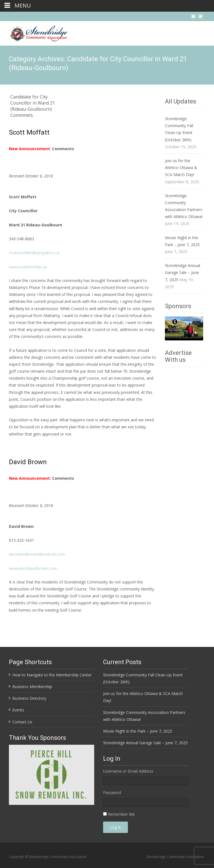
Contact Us (22, 722)
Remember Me (121, 814)
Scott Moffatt (29, 132)
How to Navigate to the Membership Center (52, 675)
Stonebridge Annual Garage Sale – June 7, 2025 (183, 272)
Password (112, 792)
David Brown (28, 462)
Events (18, 710)
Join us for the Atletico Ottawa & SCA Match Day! (181, 168)
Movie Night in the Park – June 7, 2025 (138, 731)
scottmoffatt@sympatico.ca (34, 253)
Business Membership (32, 687)
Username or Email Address (128, 771)
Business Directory (29, 698)
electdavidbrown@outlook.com (37, 554)
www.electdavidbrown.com (33, 568)
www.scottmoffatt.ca (28, 267)
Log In (115, 827)
